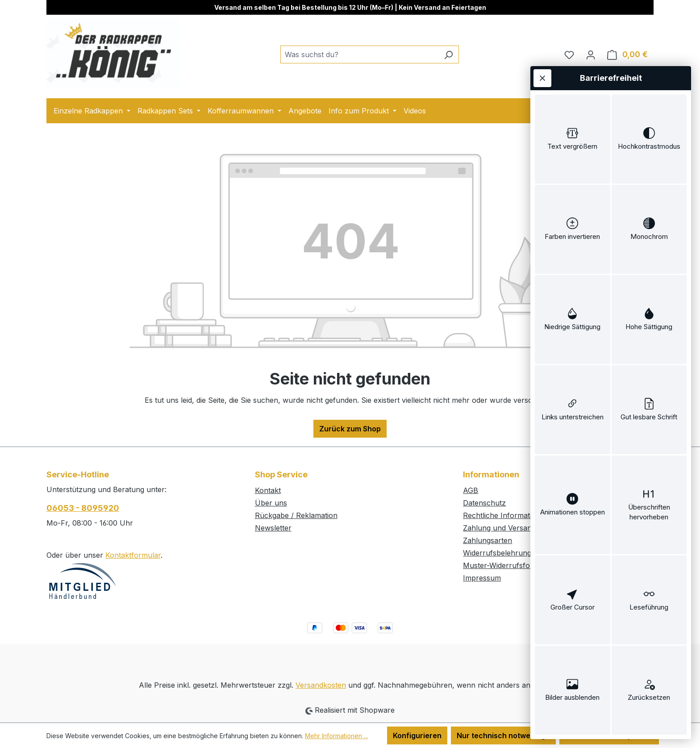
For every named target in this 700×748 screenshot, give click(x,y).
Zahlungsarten (487, 540)
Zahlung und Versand (499, 528)
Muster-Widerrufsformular (508, 565)
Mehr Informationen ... (336, 736)
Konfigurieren (417, 735)
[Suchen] (448, 54)
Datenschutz (484, 503)
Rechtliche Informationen (506, 515)
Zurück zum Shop (350, 429)
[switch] (573, 139)
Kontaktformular (133, 555)
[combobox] (359, 54)
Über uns (271, 503)
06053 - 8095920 (83, 508)
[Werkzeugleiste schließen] (542, 78)
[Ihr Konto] (591, 54)
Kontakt (268, 490)
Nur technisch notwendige (503, 735)
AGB (471, 490)
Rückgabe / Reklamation (296, 515)
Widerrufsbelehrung (497, 553)
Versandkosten (321, 685)
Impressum (482, 578)
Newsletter (273, 528)
